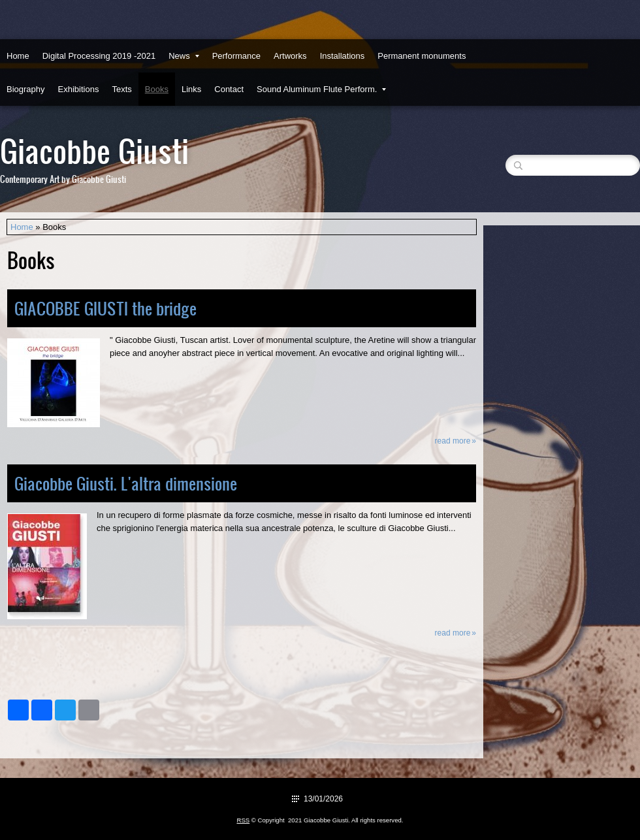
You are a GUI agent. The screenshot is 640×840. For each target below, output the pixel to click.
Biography (26, 89)
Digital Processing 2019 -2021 (99, 56)
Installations (343, 56)
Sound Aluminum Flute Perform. (321, 89)
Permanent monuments (422, 56)
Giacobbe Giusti (94, 150)
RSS (243, 820)
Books (157, 89)
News (184, 56)
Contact (229, 89)
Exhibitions (79, 89)
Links (191, 89)
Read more (453, 441)
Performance (236, 56)
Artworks (290, 56)
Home (18, 56)
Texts (121, 89)
